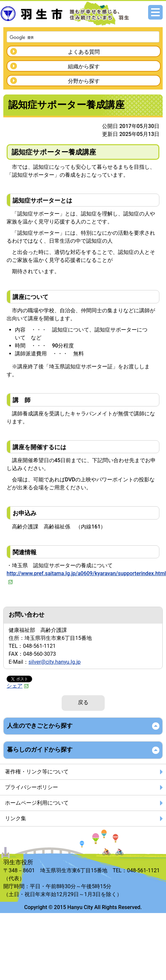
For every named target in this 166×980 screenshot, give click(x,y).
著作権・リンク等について (37, 772)
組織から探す (84, 66)
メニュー (155, 12)
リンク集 (16, 818)
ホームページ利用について (37, 803)
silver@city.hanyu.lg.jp (55, 662)
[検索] (74, 37)
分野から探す (84, 81)
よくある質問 (84, 52)
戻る (83, 702)
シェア (18, 686)
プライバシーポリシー (31, 787)
